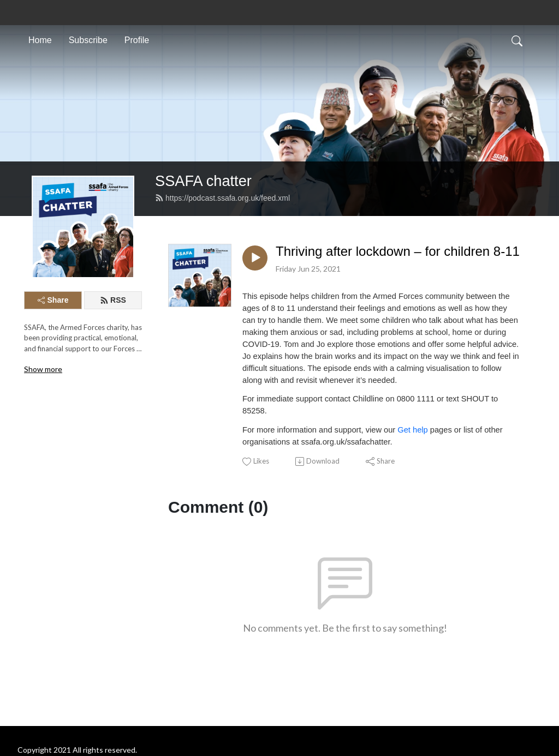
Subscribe (88, 40)
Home (40, 40)
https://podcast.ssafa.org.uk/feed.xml (222, 198)
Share (53, 300)
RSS (113, 300)
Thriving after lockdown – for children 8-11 (398, 251)
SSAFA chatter (203, 181)
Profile (137, 40)
